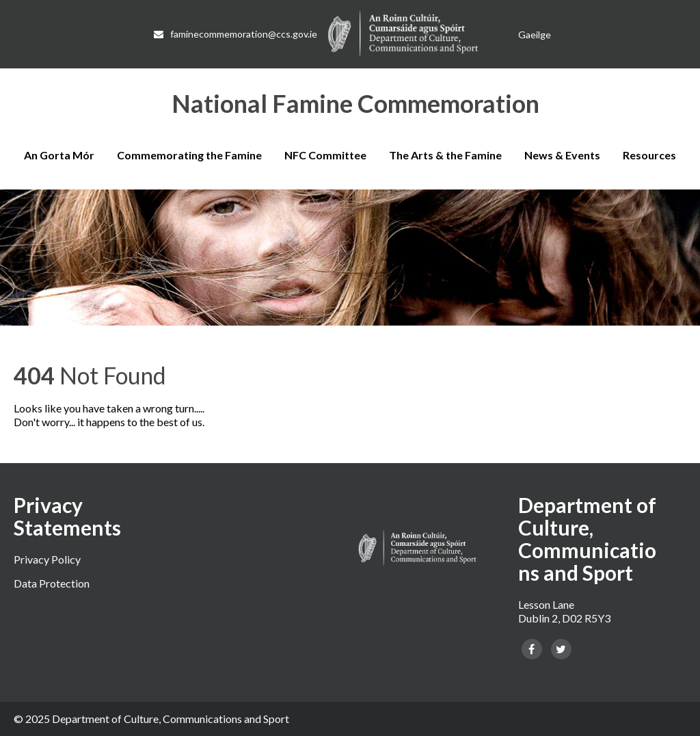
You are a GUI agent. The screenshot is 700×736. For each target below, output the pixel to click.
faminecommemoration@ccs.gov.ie (235, 34)
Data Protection (52, 583)
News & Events (562, 155)
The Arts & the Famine (445, 155)
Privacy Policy (47, 559)
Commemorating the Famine (189, 155)
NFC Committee (325, 155)
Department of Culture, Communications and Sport (171, 719)
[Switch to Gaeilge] (535, 35)
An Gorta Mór (59, 155)
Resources (649, 155)
